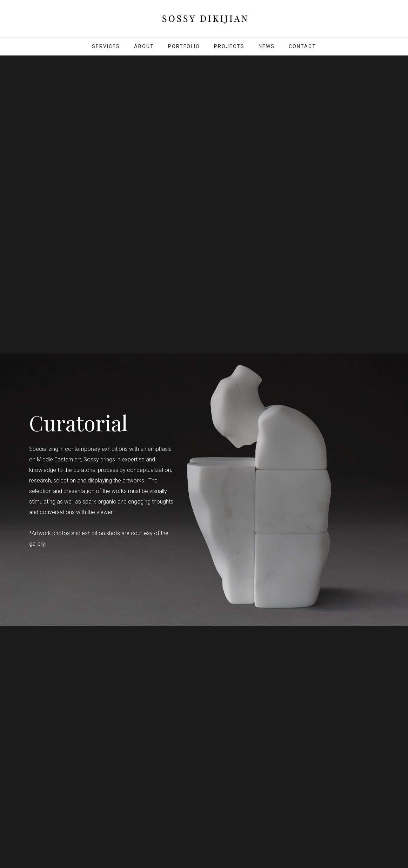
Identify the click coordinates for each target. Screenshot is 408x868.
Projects (229, 46)
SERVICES (106, 46)
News (267, 46)
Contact (302, 46)
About (144, 46)
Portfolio (184, 46)
